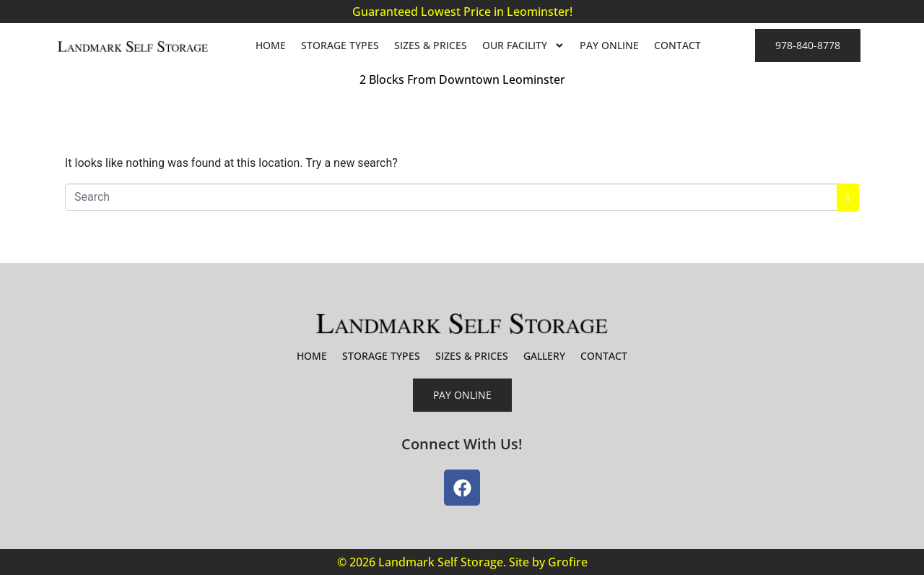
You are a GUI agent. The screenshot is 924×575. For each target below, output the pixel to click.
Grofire (568, 562)
